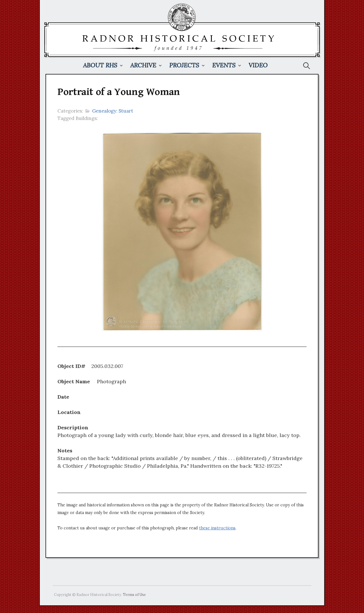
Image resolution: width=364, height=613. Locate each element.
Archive (143, 65)
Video (258, 65)
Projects (184, 65)
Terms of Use (134, 595)
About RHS (100, 65)
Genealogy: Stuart (113, 111)
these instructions (217, 528)
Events (224, 65)
